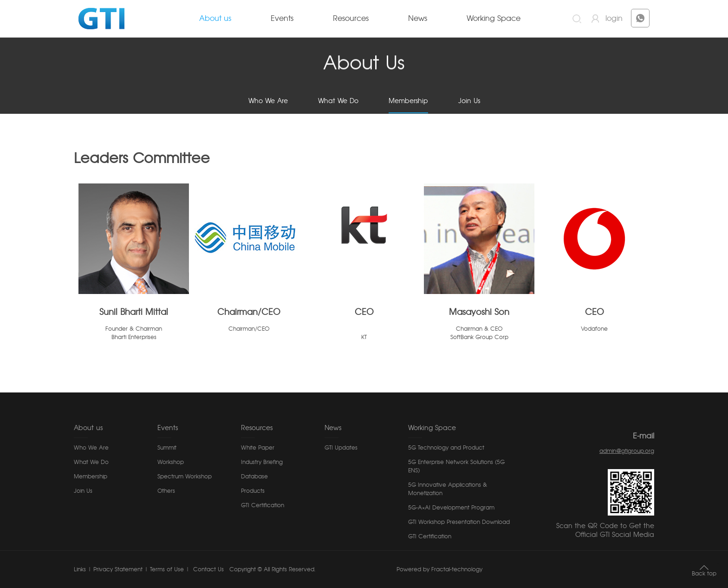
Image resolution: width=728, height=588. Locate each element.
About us (215, 19)
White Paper (258, 448)
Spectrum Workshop (185, 477)
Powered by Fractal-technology (439, 569)
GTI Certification (263, 505)
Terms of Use (167, 569)
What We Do (338, 101)
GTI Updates (341, 448)
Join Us (469, 101)
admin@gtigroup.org (627, 451)
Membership (408, 101)
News (418, 19)
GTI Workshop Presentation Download (459, 522)
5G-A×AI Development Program (451, 508)
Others (166, 491)
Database (254, 477)
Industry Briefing (262, 462)
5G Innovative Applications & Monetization (448, 489)
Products (253, 491)
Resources (351, 19)
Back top (704, 574)
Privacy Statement (118, 569)
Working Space (494, 19)
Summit (167, 448)
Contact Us (208, 569)
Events (282, 19)
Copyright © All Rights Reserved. (272, 569)
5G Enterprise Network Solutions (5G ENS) (456, 466)
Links (80, 569)
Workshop (171, 462)
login (614, 19)
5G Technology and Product (446, 448)
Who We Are (268, 101)
